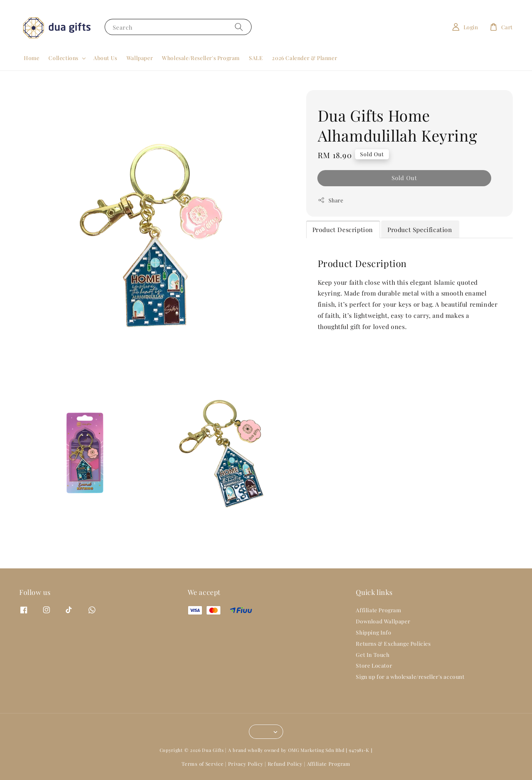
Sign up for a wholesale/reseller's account (410, 677)
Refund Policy (285, 764)
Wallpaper (140, 58)
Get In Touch (373, 655)
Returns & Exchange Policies (393, 644)
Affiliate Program (378, 610)
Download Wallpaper (383, 621)
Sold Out (404, 178)
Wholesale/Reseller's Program (201, 58)
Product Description (343, 230)
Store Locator (374, 666)
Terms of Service (203, 764)
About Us (105, 58)
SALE (256, 58)
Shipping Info (374, 632)
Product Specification (420, 230)
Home (32, 58)
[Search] (239, 27)
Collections (63, 58)
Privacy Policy (246, 764)
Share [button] (331, 200)
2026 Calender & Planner (304, 58)
